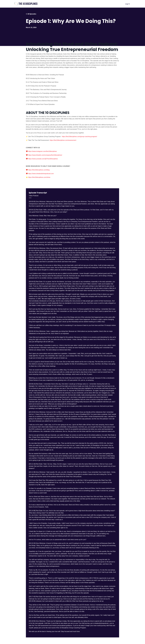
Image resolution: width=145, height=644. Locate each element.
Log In (127, 4)
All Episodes (32, 14)
